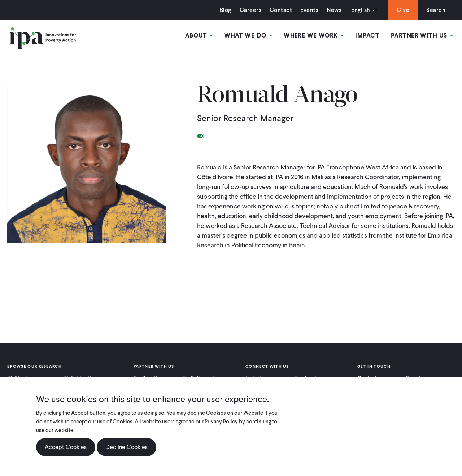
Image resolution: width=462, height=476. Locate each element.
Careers (250, 10)
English (361, 10)
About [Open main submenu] (199, 36)
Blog (226, 10)
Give (403, 10)
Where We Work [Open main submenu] (314, 36)
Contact (281, 10)
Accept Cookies (66, 447)
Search (436, 10)
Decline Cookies (127, 447)
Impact (367, 36)
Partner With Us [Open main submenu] (422, 36)
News (334, 10)
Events (309, 10)
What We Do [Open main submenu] (248, 36)
